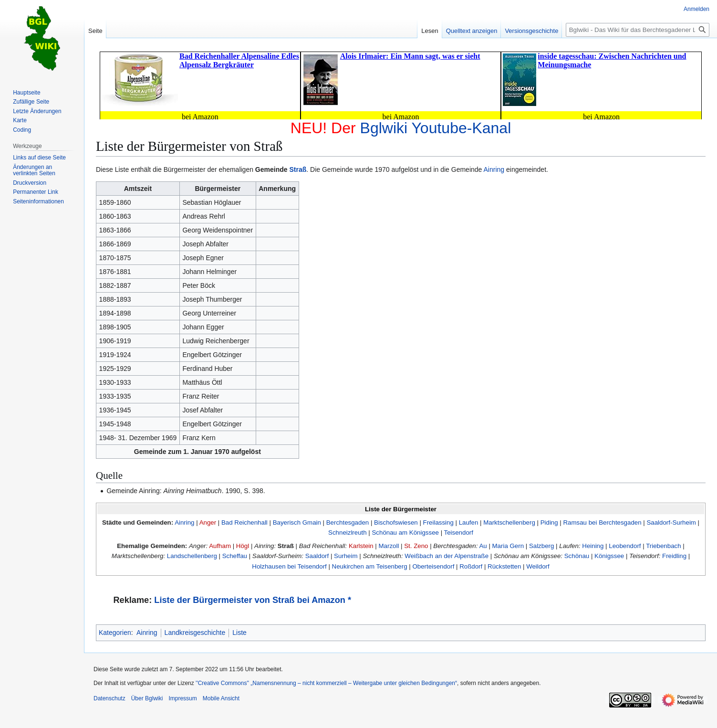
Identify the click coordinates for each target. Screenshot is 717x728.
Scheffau (235, 556)
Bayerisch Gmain (297, 522)
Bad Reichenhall (244, 522)
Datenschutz (109, 698)
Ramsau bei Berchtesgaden (603, 522)
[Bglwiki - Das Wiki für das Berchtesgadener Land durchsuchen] (638, 30)
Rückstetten (504, 566)
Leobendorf (625, 546)
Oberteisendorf (433, 566)
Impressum (182, 698)
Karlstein (361, 546)
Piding (549, 522)
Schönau (577, 556)
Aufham (220, 546)
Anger (208, 522)
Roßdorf (471, 566)
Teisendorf (459, 533)
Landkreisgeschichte (195, 633)
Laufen (469, 522)
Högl (243, 546)
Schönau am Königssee (405, 533)
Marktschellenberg (509, 522)
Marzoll (389, 546)
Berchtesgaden (348, 522)
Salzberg (541, 546)
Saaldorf (317, 556)
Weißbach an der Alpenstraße (447, 556)
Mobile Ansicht (221, 698)
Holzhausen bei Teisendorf (289, 566)
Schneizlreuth (348, 533)
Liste (239, 633)
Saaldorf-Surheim (671, 522)
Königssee (609, 556)
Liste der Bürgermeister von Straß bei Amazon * (253, 600)
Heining (593, 546)
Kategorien (115, 633)
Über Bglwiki (147, 698)
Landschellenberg (192, 556)
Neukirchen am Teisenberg (370, 566)
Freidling (674, 556)
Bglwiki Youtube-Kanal (436, 128)
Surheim (346, 556)
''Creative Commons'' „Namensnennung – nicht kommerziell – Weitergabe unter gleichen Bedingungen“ (326, 683)
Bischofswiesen (396, 522)
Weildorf (538, 566)
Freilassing (438, 522)
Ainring (494, 169)
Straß (298, 169)
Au (483, 546)
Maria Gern (508, 546)
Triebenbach (663, 546)
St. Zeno (416, 546)
